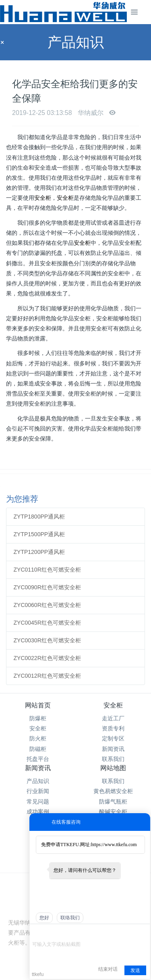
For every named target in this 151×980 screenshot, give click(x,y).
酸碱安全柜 (113, 812)
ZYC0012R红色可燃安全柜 (47, 676)
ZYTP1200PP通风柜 (39, 552)
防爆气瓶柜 (113, 802)
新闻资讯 (113, 749)
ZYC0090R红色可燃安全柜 (47, 587)
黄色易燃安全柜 (113, 791)
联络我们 (70, 918)
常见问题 (38, 802)
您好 (44, 918)
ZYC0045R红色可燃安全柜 (47, 623)
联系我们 (113, 759)
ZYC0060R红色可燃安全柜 (47, 605)
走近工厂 (113, 718)
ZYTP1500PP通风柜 (39, 534)
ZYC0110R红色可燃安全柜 (47, 570)
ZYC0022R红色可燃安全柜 (47, 658)
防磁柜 (38, 749)
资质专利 (113, 728)
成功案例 (38, 812)
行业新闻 (38, 791)
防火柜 (38, 738)
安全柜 (43, 198)
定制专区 (113, 738)
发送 (135, 970)
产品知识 (38, 781)
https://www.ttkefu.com (114, 845)
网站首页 (38, 705)
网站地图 (113, 768)
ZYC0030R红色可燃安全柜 (47, 640)
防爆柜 (38, 718)
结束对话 (108, 969)
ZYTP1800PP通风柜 (39, 517)
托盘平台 (38, 759)
